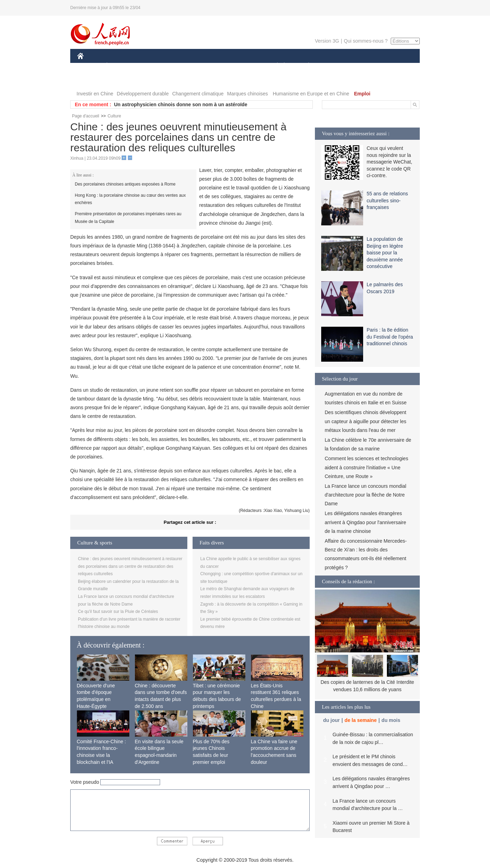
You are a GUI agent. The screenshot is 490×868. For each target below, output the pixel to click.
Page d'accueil (86, 116)
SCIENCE (212, 66)
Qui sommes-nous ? (366, 41)
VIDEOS (91, 80)
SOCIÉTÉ (274, 66)
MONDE (152, 66)
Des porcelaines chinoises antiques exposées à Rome (125, 184)
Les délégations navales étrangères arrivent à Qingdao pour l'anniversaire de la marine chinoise (365, 522)
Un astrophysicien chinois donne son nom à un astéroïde (181, 104)
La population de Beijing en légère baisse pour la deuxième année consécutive (385, 253)
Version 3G (327, 41)
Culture (114, 116)
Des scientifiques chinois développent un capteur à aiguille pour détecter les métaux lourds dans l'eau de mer (365, 421)
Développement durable (143, 94)
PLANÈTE (305, 66)
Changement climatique (198, 94)
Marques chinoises (248, 94)
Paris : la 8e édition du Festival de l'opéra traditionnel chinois (390, 337)
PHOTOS (395, 66)
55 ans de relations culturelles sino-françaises (387, 200)
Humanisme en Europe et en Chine (311, 94)
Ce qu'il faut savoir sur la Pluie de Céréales (118, 612)
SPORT (333, 66)
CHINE (89, 66)
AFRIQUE (181, 66)
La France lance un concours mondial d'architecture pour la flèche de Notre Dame (365, 495)
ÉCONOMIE (120, 66)
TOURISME (363, 66)
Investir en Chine (95, 94)
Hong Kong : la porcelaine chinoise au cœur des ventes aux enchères (130, 199)
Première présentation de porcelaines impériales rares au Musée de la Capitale (128, 218)
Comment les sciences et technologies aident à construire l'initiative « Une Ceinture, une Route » (366, 467)
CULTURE (243, 66)
